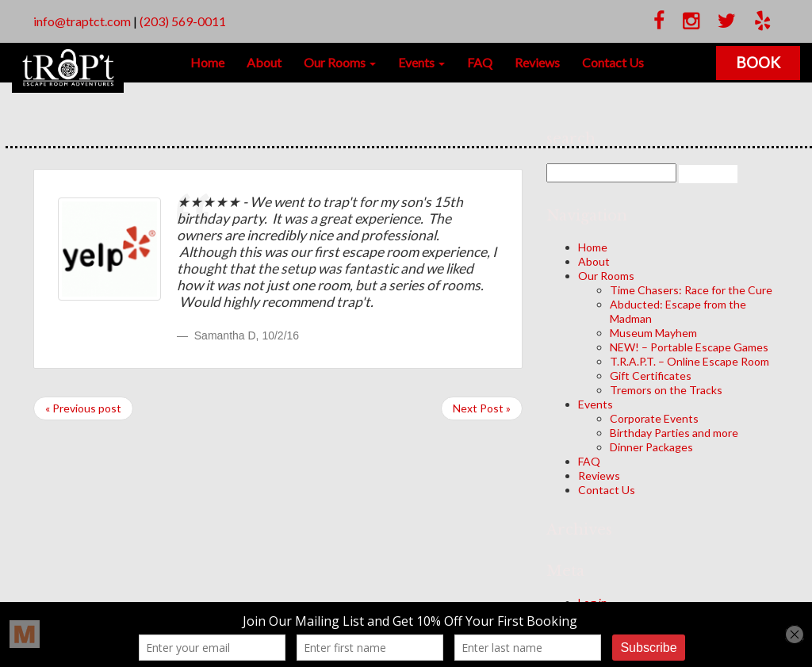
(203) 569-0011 (183, 21)
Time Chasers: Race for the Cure (691, 290)
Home (207, 62)
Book (758, 62)
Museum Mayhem (653, 333)
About (264, 62)
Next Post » (482, 408)
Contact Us (613, 62)
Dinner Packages (651, 447)
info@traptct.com (82, 21)
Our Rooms (340, 62)
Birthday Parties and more (674, 433)
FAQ (480, 62)
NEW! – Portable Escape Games (689, 347)
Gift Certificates (651, 376)
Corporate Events (654, 418)
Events (421, 62)
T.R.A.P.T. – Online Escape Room (689, 361)
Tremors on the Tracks (666, 390)
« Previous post (83, 408)
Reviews (537, 62)
